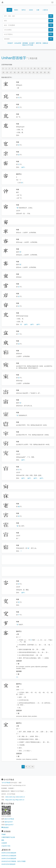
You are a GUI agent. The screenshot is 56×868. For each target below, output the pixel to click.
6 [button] (22, 68)
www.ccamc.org (10, 797)
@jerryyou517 (9, 822)
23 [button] (33, 72)
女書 (38, 10)
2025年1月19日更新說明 (9, 858)
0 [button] (3, 68)
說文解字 (32, 43)
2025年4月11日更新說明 (9, 856)
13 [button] (46, 68)
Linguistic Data (6, 846)
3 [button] (12, 68)
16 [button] (7, 72)
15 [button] (3, 72)
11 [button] (38, 68)
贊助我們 (5, 827)
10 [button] (35, 68)
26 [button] (45, 72)
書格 (3, 840)
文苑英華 (4, 843)
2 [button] (9, 68)
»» (32, 766)
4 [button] (16, 68)
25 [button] (41, 72)
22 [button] (30, 72)
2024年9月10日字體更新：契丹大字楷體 (13, 861)
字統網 (3, 834)
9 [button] (31, 68)
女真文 (31, 10)
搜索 (51, 16)
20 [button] (22, 72)
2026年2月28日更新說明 (9, 853)
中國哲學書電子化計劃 (8, 837)
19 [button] (18, 72)
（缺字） (23, 167)
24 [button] (37, 72)
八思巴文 (45, 10)
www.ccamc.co (20, 797)
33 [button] (48, 72)
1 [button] (6, 68)
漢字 (9, 10)
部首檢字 (10, 43)
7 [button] (25, 68)
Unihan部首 (18, 43)
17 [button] (11, 72)
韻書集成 (45, 43)
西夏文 (16, 10)
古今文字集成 (6, 783)
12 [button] (42, 68)
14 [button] (50, 68)
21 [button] (26, 72)
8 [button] (28, 68)
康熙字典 (39, 43)
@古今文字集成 (9, 819)
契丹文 (24, 10)
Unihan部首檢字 (14, 58)
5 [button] (19, 68)
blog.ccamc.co (20, 800)
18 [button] (15, 72)
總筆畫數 (25, 43)
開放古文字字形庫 (28, 45)
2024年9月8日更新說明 (8, 864)
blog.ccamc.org (10, 800)
